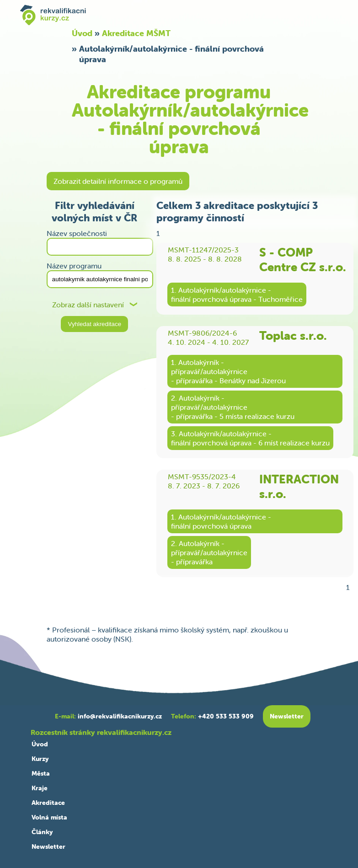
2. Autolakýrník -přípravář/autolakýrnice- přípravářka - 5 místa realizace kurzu (233, 407)
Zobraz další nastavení (88, 305)
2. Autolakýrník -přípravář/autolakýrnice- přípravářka (209, 552)
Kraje (40, 788)
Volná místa (49, 817)
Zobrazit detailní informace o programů (118, 181)
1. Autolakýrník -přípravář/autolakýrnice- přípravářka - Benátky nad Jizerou (228, 371)
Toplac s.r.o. (293, 336)
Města (41, 773)
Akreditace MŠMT (136, 33)
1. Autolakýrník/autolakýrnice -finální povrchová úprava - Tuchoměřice (237, 295)
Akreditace (48, 803)
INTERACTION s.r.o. (299, 487)
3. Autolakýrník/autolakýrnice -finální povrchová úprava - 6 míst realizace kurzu (250, 438)
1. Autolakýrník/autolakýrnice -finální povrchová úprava (221, 521)
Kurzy (40, 759)
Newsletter (48, 847)
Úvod (82, 33)
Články (42, 832)
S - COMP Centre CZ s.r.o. (303, 260)
